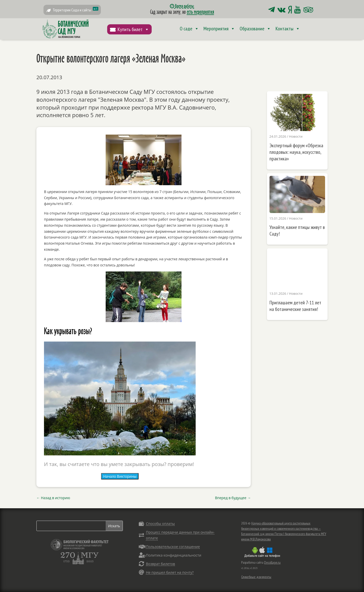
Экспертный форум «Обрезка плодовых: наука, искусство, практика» (296, 152)
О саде (189, 29)
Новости (296, 136)
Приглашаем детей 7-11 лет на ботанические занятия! (295, 306)
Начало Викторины (120, 476)
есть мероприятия (200, 12)
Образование (255, 29)
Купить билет (133, 29)
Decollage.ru (272, 562)
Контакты (288, 29)
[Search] (71, 526)
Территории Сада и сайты (75, 10)
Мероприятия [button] (219, 29)
